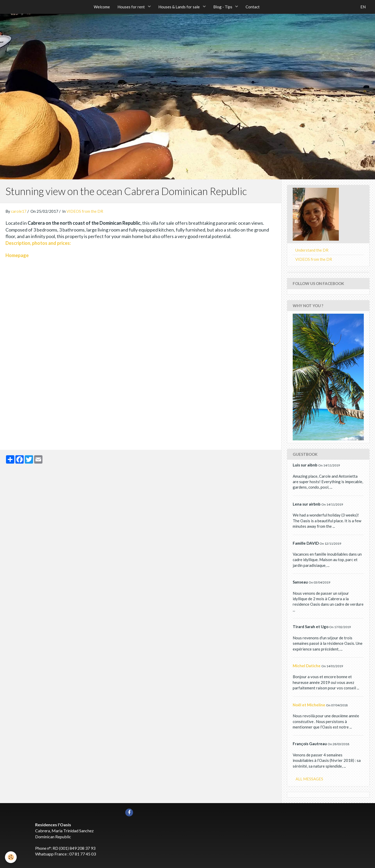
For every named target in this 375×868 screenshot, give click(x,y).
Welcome (102, 7)
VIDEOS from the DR (85, 211)
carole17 (19, 211)
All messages (309, 779)
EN (363, 7)
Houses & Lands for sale (179, 7)
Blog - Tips (223, 7)
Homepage (17, 255)
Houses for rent (132, 7)
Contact (253, 7)
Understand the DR (312, 250)
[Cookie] (11, 857)
